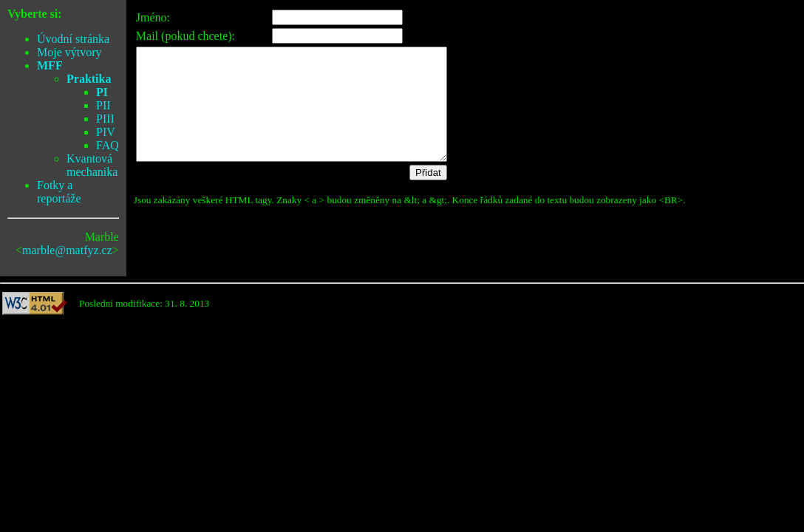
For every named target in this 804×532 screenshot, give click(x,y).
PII (103, 105)
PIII (105, 119)
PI (102, 92)
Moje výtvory (69, 52)
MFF (50, 65)
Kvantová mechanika (92, 165)
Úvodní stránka (73, 39)
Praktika (89, 79)
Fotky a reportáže (59, 192)
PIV (106, 132)
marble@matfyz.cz (67, 250)
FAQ (108, 145)
